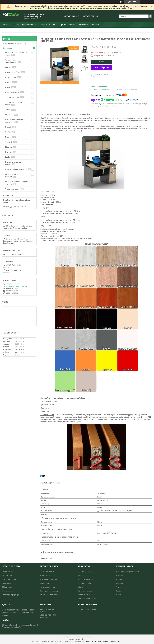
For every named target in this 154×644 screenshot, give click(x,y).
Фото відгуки (84, 25)
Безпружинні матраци (87, 595)
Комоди (8, 152)
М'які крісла (83, 575)
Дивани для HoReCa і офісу (13, 103)
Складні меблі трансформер (11, 61)
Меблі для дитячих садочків (13, 175)
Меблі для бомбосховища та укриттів (17, 183)
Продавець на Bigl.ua (77, 639)
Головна (7, 25)
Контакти (96, 25)
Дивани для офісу (85, 583)
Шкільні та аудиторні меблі (16, 169)
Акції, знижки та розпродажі (15, 43)
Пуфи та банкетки (85, 579)
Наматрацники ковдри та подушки (15, 121)
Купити (101, 62)
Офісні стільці (11, 77)
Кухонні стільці (8, 575)
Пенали (8, 137)
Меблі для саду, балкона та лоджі (16, 54)
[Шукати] (150, 16)
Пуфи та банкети (12, 92)
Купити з (101, 68)
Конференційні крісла (49, 579)
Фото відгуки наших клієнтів (15, 207)
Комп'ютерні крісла (48, 575)
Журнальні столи (8, 591)
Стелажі (8, 142)
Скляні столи (7, 583)
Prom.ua (90, 637)
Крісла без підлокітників (50, 595)
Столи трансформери (11, 595)
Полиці (8, 127)
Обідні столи (7, 587)
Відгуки (72, 25)
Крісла (8, 67)
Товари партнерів (12, 189)
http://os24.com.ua (13, 284)
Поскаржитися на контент (92, 641)
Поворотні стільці (9, 579)
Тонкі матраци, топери (87, 599)
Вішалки (8, 147)
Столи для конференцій (50, 591)
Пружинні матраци (86, 591)
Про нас (63, 25)
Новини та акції (9, 195)
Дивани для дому (12, 97)
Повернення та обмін (49, 25)
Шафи (8, 157)
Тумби (8, 132)
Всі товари (8, 48)
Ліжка (8, 110)
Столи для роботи (13, 72)
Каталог (16, 25)
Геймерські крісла (47, 572)
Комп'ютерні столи (48, 587)
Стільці (8, 82)
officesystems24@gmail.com (17, 286)
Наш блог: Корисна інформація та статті (17, 201)
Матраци (9, 115)
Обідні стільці (7, 572)
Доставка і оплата (30, 25)
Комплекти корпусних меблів (14, 163)
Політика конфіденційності (113, 641)
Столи (8, 87)
